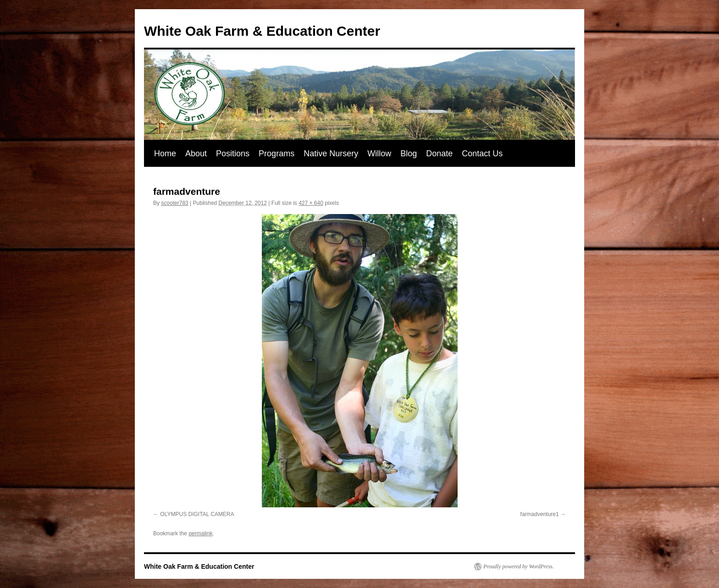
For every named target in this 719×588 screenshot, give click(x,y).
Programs (277, 154)
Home (165, 154)
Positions (233, 154)
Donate (439, 154)
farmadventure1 (540, 514)
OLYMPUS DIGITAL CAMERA (197, 514)
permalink (200, 533)
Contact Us (482, 154)
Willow (379, 154)
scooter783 (174, 203)
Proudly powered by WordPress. (519, 566)
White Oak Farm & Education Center (262, 31)
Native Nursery (331, 154)
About (196, 154)
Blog (409, 154)
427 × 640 (311, 203)
